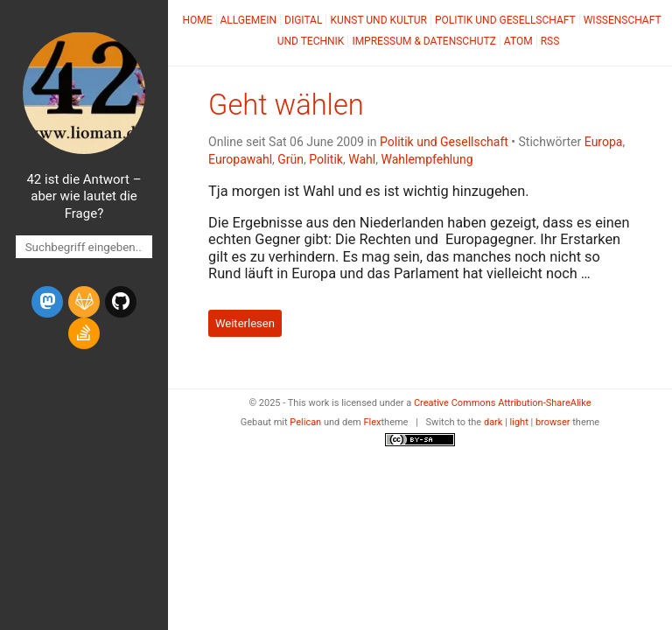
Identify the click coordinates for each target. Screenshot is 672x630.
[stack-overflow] (84, 333)
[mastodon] (47, 302)
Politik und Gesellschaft (505, 20)
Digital (303, 20)
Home (197, 20)
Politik (326, 159)
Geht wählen (286, 105)
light (519, 422)
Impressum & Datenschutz (423, 41)
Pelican (305, 422)
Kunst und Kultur (378, 20)
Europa (604, 142)
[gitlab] (84, 302)
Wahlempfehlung (427, 159)
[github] (121, 302)
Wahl (362, 159)
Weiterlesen (245, 323)
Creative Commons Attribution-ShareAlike (503, 403)
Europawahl (240, 159)
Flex (372, 422)
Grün (290, 159)
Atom (518, 41)
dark (493, 422)
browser (553, 422)
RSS (550, 41)
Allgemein (249, 20)
